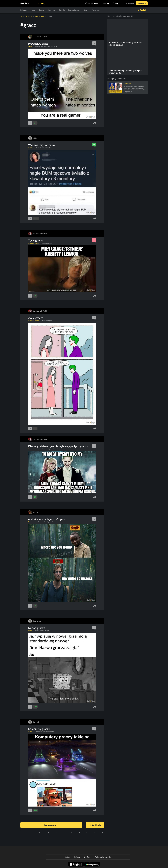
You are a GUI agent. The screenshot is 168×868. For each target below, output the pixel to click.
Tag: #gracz (39, 16)
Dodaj (42, 3)
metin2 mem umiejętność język (47, 519)
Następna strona (51, 825)
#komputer (39, 732)
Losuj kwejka (95, 825)
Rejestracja (142, 3)
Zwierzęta (24, 10)
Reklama (77, 857)
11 (31, 832)
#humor (44, 46)
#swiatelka (51, 732)
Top (117, 3)
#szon (55, 449)
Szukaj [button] (143, 10)
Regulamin (88, 857)
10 (40, 832)
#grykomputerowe (57, 522)
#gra (52, 46)
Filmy (107, 3)
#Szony (59, 449)
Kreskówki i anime (34, 243)
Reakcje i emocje (74, 10)
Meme (30, 46)
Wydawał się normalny (42, 145)
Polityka (62, 10)
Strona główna (26, 16)
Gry (29, 522)
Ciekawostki (52, 10)
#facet (38, 148)
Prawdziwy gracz (38, 44)
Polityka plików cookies (103, 857)
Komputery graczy (39, 729)
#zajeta (47, 631)
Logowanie (130, 3)
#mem (48, 46)
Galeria (41, 10)
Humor (33, 10)
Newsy (86, 10)
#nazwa (42, 631)
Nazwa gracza (37, 628)
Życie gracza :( (37, 240)
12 (23, 832)
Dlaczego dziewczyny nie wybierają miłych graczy (58, 446)
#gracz (56, 46)
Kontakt (67, 857)
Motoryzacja (96, 10)
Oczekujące (93, 3)
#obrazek (38, 46)
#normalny (48, 148)
